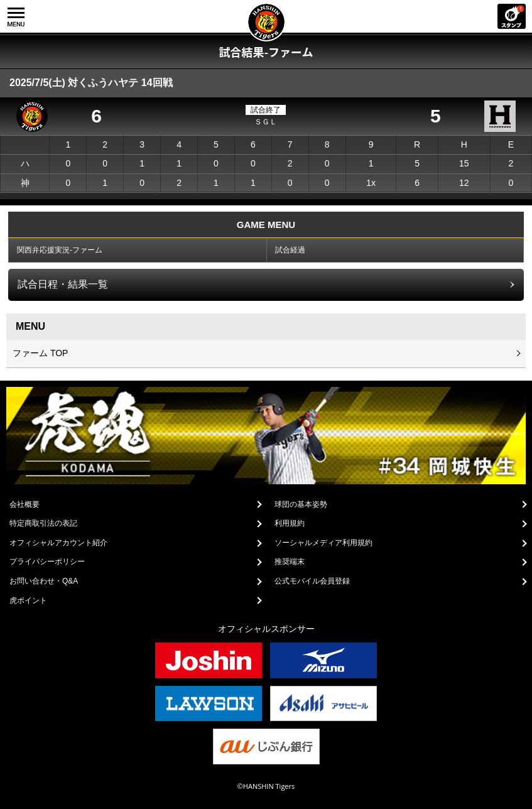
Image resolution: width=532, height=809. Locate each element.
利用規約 (290, 523)
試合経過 (290, 250)
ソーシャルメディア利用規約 (323, 543)
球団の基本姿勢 (301, 504)
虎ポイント (28, 600)
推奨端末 (290, 562)
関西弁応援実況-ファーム (60, 250)
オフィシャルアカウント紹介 (58, 543)
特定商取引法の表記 (43, 523)
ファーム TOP (40, 353)
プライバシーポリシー (47, 562)
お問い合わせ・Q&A (44, 581)
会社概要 (24, 504)
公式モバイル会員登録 (312, 581)
